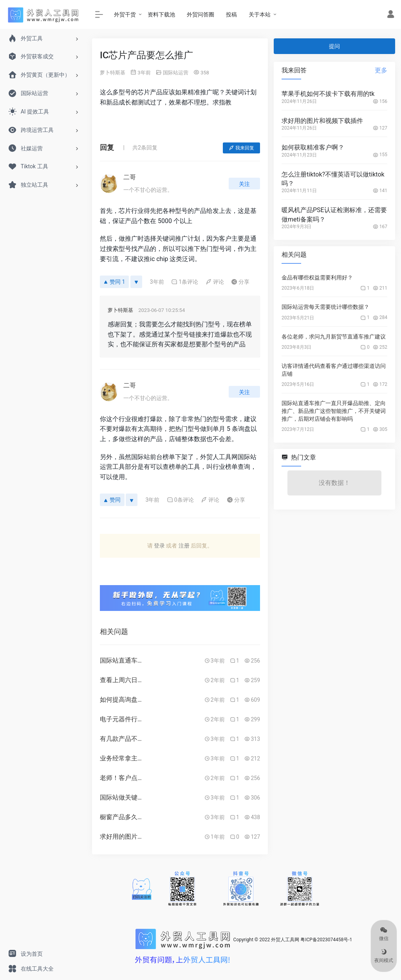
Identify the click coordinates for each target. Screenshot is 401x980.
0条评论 (180, 500)
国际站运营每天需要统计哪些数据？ (325, 307)
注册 (184, 546)
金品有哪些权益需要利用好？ (317, 277)
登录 (159, 546)
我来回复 (241, 148)
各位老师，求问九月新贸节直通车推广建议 (334, 337)
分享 (240, 282)
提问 (334, 46)
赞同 (112, 500)
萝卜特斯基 (113, 73)
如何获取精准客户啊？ (313, 147)
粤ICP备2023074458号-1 (326, 940)
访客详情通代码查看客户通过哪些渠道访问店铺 (334, 370)
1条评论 (185, 282)
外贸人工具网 (285, 940)
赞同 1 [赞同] (114, 282)
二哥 (130, 177)
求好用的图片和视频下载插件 (322, 121)
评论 (215, 282)
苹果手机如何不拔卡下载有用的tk (328, 94)
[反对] (136, 282)
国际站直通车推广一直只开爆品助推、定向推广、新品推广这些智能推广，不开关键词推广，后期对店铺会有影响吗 (334, 411)
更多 (381, 70)
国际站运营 (176, 73)
